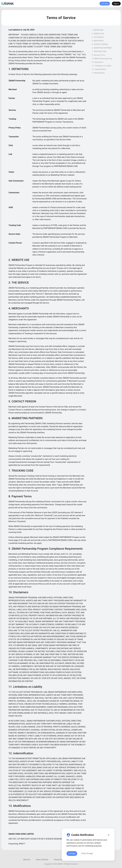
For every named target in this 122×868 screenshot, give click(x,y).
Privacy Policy (59, 860)
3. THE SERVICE (98, 37)
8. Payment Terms (99, 55)
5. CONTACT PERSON (100, 44)
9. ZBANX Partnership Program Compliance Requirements (103, 59)
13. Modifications (98, 73)
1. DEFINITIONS (98, 30)
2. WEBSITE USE (98, 34)
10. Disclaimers (98, 62)
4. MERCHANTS (98, 41)
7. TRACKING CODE (99, 51)
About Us (27, 860)
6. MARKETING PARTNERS (102, 48)
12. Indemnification (99, 69)
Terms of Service (42, 860)
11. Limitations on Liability (102, 66)
